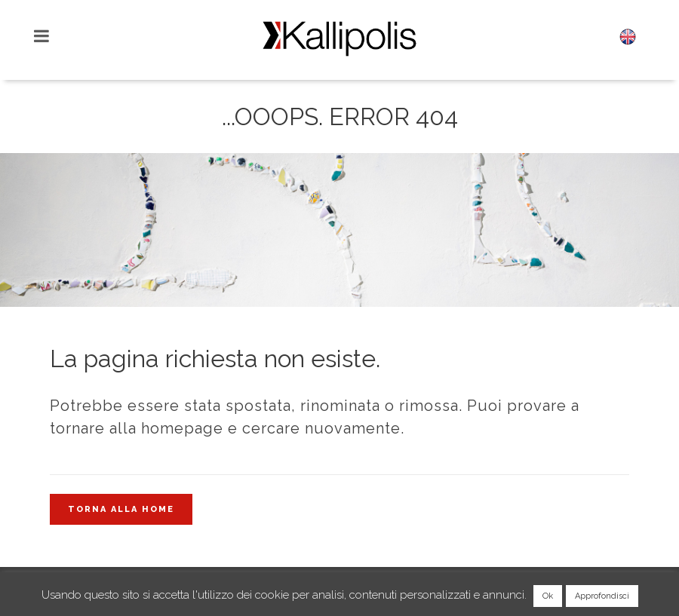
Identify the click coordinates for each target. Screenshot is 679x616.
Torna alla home (121, 509)
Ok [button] (548, 596)
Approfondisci (602, 596)
